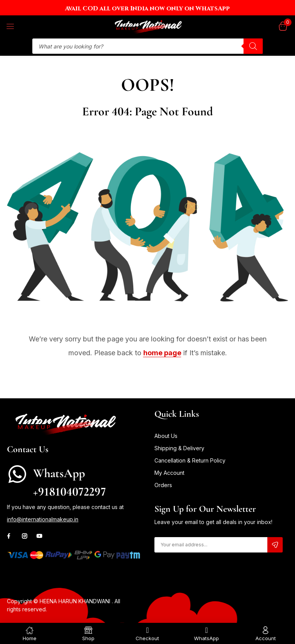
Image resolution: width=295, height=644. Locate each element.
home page (162, 353)
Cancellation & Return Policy (190, 460)
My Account (169, 473)
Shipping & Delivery (179, 448)
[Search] (253, 46)
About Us (166, 436)
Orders (163, 485)
